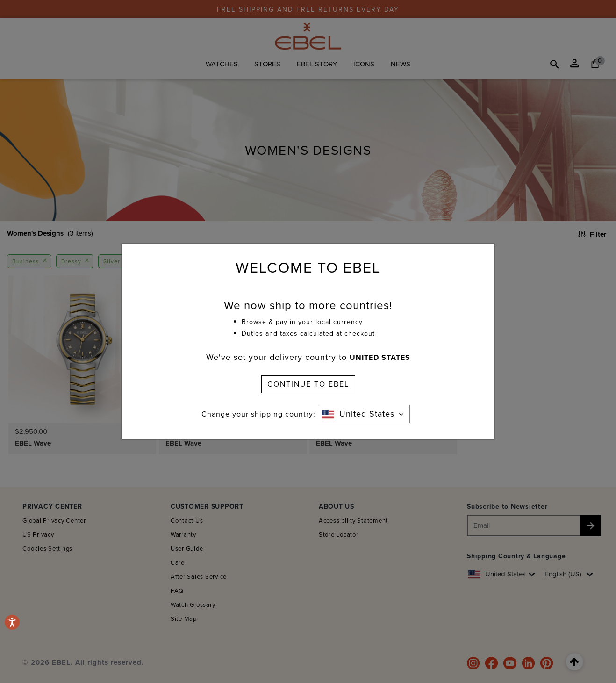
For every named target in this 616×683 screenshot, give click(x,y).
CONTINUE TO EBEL (308, 384)
